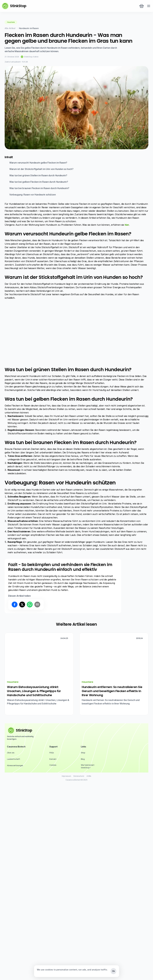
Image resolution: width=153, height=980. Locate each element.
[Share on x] (22, 801)
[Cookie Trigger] (53, 962)
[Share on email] (37, 801)
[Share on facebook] (15, 801)
